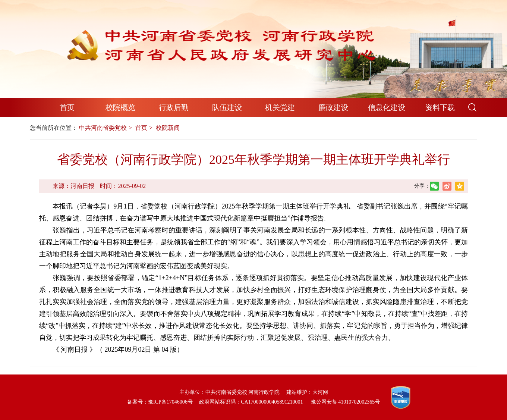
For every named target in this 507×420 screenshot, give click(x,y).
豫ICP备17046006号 (170, 402)
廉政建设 (333, 107)
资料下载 (440, 107)
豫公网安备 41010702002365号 (346, 402)
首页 (67, 107)
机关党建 (280, 107)
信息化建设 (387, 107)
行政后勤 (174, 107)
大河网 (320, 392)
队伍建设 (227, 107)
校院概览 (120, 107)
